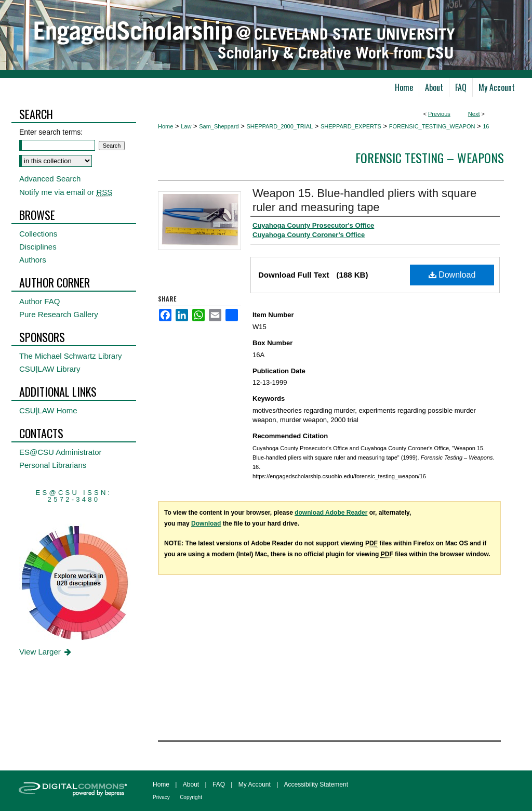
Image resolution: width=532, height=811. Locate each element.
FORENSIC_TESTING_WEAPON (432, 126)
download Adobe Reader (331, 513)
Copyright (191, 797)
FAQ (219, 784)
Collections (38, 234)
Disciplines (38, 247)
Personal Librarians (53, 465)
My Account (255, 784)
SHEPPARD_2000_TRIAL (280, 126)
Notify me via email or (66, 192)
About (191, 784)
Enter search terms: (51, 132)
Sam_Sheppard (219, 126)
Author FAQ (39, 301)
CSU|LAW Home (48, 410)
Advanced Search (50, 179)
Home (165, 126)
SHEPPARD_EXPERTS (351, 126)
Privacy (161, 797)
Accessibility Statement (316, 784)
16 (486, 126)
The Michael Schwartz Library (71, 356)
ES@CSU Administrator (61, 452)
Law (186, 126)
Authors (33, 260)
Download (452, 275)
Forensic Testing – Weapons (430, 158)
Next (474, 114)
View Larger (46, 652)
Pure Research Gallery (59, 314)
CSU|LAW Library (50, 369)
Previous (439, 114)
